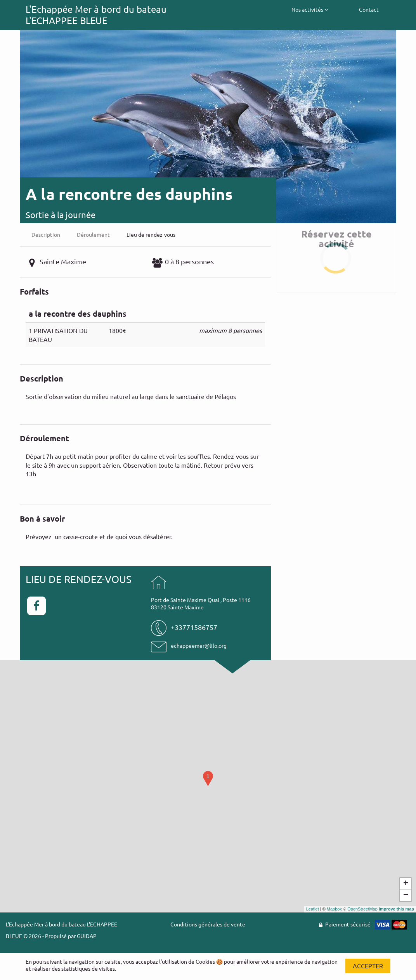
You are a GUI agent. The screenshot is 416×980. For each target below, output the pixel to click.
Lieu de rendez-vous (151, 234)
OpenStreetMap (362, 909)
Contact (369, 9)
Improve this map (396, 909)
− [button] (406, 895)
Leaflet (313, 909)
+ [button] (406, 884)
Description (46, 234)
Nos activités (310, 9)
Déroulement (93, 234)
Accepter (368, 966)
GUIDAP (87, 936)
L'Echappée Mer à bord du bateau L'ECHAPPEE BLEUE (96, 15)
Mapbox (334, 909)
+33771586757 (194, 627)
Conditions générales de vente (208, 924)
